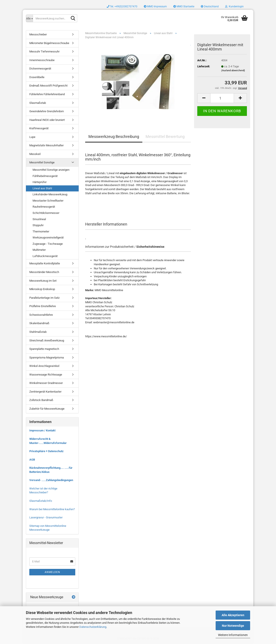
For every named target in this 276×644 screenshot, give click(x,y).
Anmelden (52, 572)
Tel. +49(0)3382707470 (122, 6)
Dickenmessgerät (40, 69)
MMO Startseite (184, 6)
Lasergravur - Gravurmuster (46, 517)
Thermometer (41, 231)
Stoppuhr (38, 225)
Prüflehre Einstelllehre (43, 306)
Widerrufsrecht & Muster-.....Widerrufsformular (48, 441)
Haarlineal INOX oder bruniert (47, 120)
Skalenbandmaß (39, 323)
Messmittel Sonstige (42, 162)
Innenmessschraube (42, 60)
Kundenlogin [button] (234, 6)
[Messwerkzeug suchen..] (29, 18)
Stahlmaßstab (38, 332)
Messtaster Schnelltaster (48, 201)
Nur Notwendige (233, 626)
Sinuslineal (39, 219)
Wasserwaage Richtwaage (46, 375)
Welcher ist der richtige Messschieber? (43, 491)
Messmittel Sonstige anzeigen (51, 170)
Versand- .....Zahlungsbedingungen (51, 480)
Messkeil (35, 154)
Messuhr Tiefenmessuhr (44, 51)
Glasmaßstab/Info (41, 501)
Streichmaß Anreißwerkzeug (47, 340)
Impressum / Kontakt (42, 430)
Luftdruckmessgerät (45, 256)
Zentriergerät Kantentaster (45, 392)
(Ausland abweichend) (233, 70)
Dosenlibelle (37, 77)
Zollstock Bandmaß (41, 400)
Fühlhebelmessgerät (45, 176)
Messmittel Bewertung (165, 137)
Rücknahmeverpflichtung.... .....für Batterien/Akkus (51, 470)
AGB (32, 460)
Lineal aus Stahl (42, 188)
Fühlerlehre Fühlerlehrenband (47, 94)
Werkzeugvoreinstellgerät (48, 238)
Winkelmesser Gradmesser (46, 383)
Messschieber (38, 34)
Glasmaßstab (38, 103)
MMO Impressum (155, 6)
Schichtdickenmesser (46, 213)
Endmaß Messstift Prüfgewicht (48, 86)
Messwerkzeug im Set (43, 281)
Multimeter (39, 250)
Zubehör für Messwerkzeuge (47, 409)
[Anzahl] (222, 98)
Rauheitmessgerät (44, 207)
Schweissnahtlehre (41, 315)
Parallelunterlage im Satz (44, 298)
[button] (210, 6)
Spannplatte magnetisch (44, 349)
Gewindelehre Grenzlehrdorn (47, 111)
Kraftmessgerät (39, 128)
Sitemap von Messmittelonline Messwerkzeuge (48, 528)
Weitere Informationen (233, 635)
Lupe (32, 137)
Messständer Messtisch (44, 272)
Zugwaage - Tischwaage (48, 244)
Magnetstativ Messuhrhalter (46, 145)
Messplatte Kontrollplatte (45, 263)
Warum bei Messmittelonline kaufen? (52, 509)
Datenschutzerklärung (93, 627)
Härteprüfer (40, 182)
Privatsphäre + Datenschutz (46, 451)
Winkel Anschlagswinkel (44, 366)
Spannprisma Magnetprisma (47, 358)
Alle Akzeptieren (233, 615)
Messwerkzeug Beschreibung (114, 137)
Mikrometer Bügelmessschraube (49, 43)
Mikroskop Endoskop (42, 289)
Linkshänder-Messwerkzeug (50, 194)
